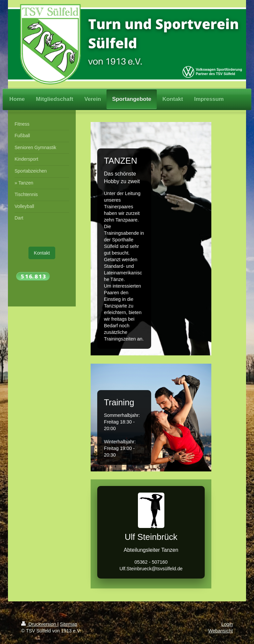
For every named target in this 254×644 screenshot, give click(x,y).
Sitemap (68, 624)
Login (227, 624)
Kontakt (42, 253)
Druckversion (39, 624)
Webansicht (221, 631)
